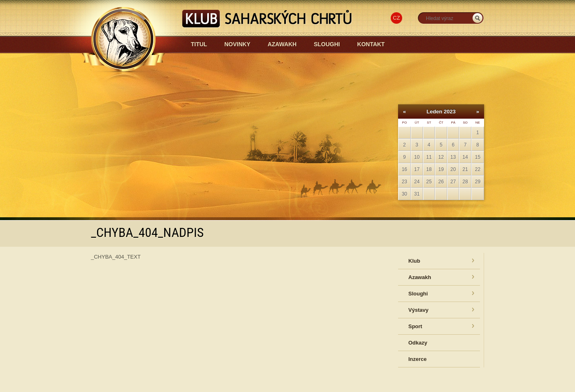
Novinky (238, 44)
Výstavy (418, 310)
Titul (199, 44)
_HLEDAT (478, 18)
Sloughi (327, 44)
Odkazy (418, 343)
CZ (396, 18)
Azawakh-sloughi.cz (198, 66)
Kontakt (371, 44)
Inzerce (418, 359)
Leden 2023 (441, 112)
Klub (414, 261)
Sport (415, 326)
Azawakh (282, 44)
